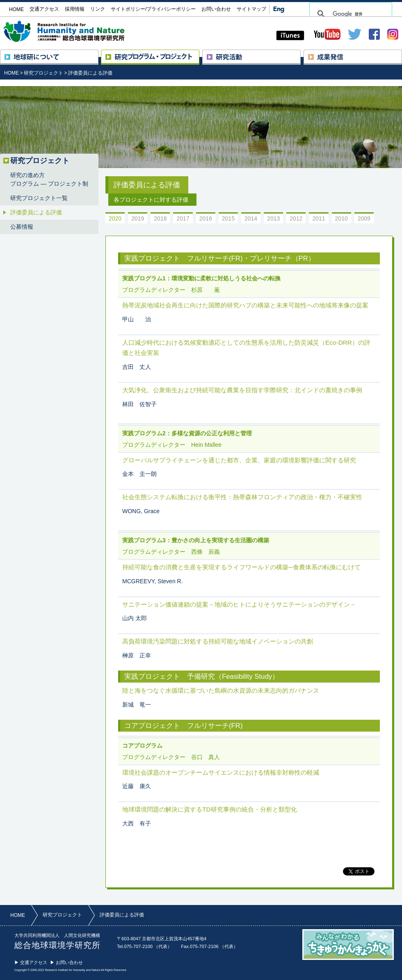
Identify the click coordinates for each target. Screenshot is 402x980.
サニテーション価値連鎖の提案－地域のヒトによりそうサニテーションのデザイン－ (239, 604)
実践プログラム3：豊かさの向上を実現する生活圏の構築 (196, 540)
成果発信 (402, 53)
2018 (160, 218)
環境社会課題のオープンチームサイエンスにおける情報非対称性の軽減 (221, 772)
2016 (206, 218)
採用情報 (75, 9)
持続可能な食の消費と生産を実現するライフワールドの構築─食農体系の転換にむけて (241, 567)
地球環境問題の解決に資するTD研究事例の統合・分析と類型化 (210, 809)
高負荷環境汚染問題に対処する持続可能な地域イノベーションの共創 (218, 641)
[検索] (349, 14)
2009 (364, 218)
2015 (228, 218)
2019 (138, 218)
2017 (183, 218)
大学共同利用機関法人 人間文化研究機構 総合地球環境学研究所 (80, 31)
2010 (341, 218)
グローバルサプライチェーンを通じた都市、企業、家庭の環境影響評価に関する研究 (239, 460)
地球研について (98, 53)
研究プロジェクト (199, 53)
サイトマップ (251, 9)
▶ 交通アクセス (31, 962)
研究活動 (300, 53)
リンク (98, 9)
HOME (11, 73)
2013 (273, 218)
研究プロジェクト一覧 (39, 198)
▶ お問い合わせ (66, 962)
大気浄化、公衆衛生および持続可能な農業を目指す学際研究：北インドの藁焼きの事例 (242, 390)
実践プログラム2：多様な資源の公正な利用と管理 (187, 433)
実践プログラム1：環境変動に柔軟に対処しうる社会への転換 (201, 278)
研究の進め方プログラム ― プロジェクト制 (49, 179)
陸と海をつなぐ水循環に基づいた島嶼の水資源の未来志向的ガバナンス (221, 690)
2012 (296, 218)
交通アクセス (44, 9)
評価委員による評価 (90, 73)
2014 (251, 218)
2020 (115, 218)
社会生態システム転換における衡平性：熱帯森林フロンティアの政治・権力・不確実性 (242, 497)
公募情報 (22, 227)
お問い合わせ (216, 9)
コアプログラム (142, 746)
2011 (319, 218)
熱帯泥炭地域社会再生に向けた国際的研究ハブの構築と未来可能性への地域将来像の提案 (245, 305)
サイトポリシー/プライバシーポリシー (153, 9)
